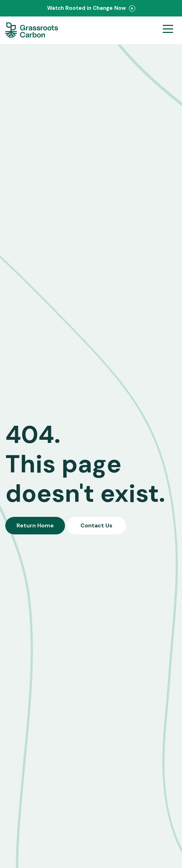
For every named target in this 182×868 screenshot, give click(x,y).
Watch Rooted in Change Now (91, 8)
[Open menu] (168, 30)
